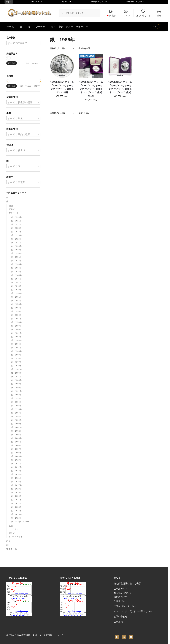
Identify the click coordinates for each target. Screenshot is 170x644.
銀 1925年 (16, 235)
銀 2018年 (16, 489)
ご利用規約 (119, 601)
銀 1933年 (16, 264)
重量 (11, 526)
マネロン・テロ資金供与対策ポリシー (133, 611)
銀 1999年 (16, 420)
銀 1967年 (16, 348)
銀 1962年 (16, 337)
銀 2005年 (16, 442)
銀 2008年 (16, 453)
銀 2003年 (16, 435)
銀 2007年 (16, 449)
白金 (8, 541)
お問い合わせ (121, 616)
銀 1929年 (16, 250)
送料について (121, 597)
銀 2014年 (16, 474)
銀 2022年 (16, 503)
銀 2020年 (16, 496)
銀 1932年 (16, 261)
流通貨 (12, 209)
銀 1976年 (16, 358)
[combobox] (23, 43)
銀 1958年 (16, 322)
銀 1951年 (16, 297)
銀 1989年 (16, 384)
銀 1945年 (16, 275)
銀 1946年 (16, 279)
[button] (157, 27)
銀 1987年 (16, 376)
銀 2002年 (16, 431)
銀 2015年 (16, 478)
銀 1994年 (16, 402)
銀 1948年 (16, 286)
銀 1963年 (16, 340)
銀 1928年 (16, 246)
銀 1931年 (16, 257)
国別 (11, 206)
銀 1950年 (16, 293)
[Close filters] (41, 38)
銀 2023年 (16, 507)
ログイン (126, 13)
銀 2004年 (16, 438)
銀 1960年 (16, 329)
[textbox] (23, 43)
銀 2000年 (16, 424)
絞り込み (12, 63)
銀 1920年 (16, 217)
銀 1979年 (16, 366)
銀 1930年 (16, 253)
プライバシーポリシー (125, 606)
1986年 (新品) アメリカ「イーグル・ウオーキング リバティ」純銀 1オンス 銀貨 (62, 87)
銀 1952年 (16, 301)
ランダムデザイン (17, 537)
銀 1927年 (16, 242)
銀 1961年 (16, 333)
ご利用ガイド (121, 589)
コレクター (14, 529)
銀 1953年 (16, 304)
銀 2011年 (16, 463)
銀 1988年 (16, 380)
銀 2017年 (16, 485)
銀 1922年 (16, 224)
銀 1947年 (16, 282)
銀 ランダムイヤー (20, 522)
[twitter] (131, 635)
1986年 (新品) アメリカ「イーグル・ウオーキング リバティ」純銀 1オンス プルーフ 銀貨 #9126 (91, 89)
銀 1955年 (16, 311)
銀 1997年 (16, 413)
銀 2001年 (16, 427)
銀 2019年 (16, 492)
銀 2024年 (16, 511)
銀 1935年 (16, 272)
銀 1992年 (16, 395)
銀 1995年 (16, 406)
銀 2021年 (16, 500)
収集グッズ (12, 549)
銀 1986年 (16, 373)
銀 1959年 (16, 326)
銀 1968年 (16, 351)
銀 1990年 (16, 388)
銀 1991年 (16, 391)
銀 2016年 (16, 482)
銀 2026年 (16, 518)
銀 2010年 (16, 460)
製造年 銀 (14, 213)
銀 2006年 (16, 445)
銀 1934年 (16, 268)
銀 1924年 (16, 232)
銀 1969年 (16, 355)
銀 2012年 (16, 467)
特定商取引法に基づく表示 (127, 583)
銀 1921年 (16, 221)
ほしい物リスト (143, 13)
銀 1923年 (16, 228)
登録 (159, 13)
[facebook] (117, 635)
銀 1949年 (16, 290)
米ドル (9, 2)
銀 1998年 (16, 416)
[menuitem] (111, 13)
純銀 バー (13, 533)
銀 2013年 (16, 471)
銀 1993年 (16, 398)
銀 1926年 (16, 239)
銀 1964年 (16, 344)
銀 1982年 (16, 369)
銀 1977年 (16, 362)
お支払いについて (123, 593)
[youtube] (124, 635)
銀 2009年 (16, 456)
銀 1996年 (16, 409)
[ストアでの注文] (62, 48)
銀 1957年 (16, 319)
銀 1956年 (16, 315)
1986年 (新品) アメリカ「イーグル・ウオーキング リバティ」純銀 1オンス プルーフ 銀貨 (120, 87)
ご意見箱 (118, 622)
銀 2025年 (16, 514)
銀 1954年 (16, 308)
